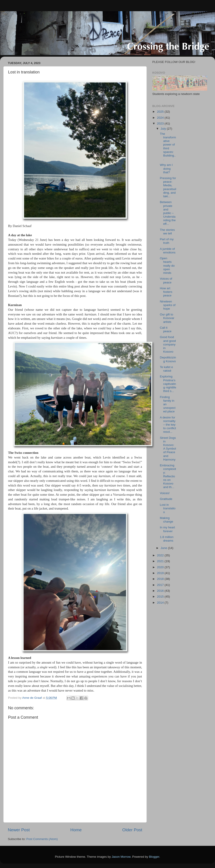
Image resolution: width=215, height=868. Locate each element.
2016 (161, 591)
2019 (161, 573)
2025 (161, 112)
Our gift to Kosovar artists (167, 318)
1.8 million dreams (167, 539)
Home (76, 830)
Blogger (154, 857)
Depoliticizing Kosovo (168, 359)
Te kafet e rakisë (167, 369)
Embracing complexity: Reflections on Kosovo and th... (168, 476)
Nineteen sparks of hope (168, 305)
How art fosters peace (166, 292)
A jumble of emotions (168, 251)
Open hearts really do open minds (167, 266)
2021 (161, 561)
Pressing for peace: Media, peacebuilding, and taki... (168, 187)
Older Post (132, 830)
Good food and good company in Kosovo (168, 344)
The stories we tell (167, 232)
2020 (161, 567)
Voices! (165, 493)
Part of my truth (167, 241)
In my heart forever (168, 529)
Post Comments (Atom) (42, 839)
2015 (161, 597)
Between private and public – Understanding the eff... (168, 213)
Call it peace (166, 329)
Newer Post (19, 830)
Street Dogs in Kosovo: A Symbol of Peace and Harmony (168, 449)
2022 (161, 555)
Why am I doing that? (166, 168)
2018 (161, 579)
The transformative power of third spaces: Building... (168, 146)
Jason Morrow (121, 857)
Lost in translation (168, 508)
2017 (161, 585)
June (164, 548)
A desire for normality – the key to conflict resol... (168, 425)
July (164, 129)
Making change (167, 520)
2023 (161, 123)
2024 (161, 118)
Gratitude (166, 499)
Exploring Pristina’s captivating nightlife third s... (168, 384)
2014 (161, 603)
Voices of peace (166, 280)
